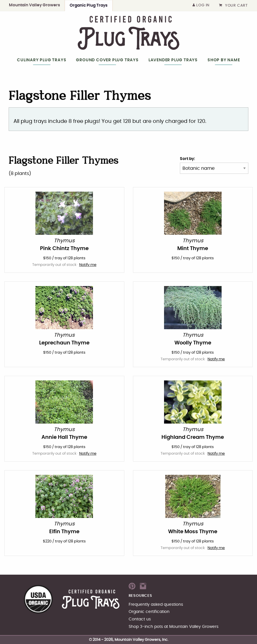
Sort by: (187, 159)
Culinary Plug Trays (42, 60)
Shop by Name (224, 60)
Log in (201, 5)
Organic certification (149, 612)
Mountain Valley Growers (35, 5)
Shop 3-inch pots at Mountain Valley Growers (174, 627)
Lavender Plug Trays (173, 60)
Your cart (233, 6)
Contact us (140, 619)
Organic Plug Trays (89, 5)
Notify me (88, 265)
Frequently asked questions (156, 604)
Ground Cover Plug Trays (107, 60)
